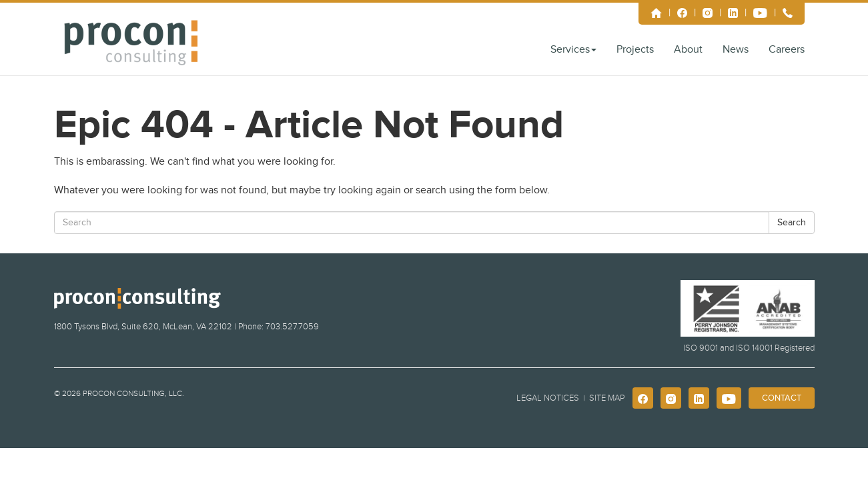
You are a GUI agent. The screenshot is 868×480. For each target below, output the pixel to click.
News (736, 49)
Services (573, 49)
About (688, 49)
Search (792, 222)
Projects (635, 49)
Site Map (607, 398)
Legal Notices (548, 398)
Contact (782, 398)
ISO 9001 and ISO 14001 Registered (749, 348)
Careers (787, 49)
